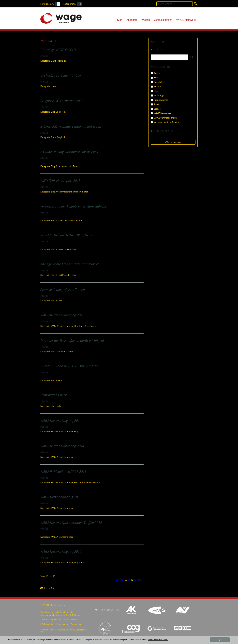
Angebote (132, 20)
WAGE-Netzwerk (186, 20)
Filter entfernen (173, 142)
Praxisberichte (159, 100)
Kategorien (162, 67)
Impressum (63, 624)
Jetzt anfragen (49, 588)
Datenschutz (77, 624)
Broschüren (158, 82)
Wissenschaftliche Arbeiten (165, 122)
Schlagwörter (164, 131)
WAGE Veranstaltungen (164, 118)
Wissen (146, 20)
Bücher (156, 87)
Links (155, 91)
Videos (156, 109)
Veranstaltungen (163, 20)
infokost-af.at (47, 624)
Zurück (119, 580)
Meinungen (158, 96)
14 (129, 580)
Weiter (140, 580)
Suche (158, 50)
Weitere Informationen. (169, 640)
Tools (155, 104)
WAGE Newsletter (161, 113)
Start (120, 20)
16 (135, 580)
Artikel (155, 73)
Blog (154, 78)
